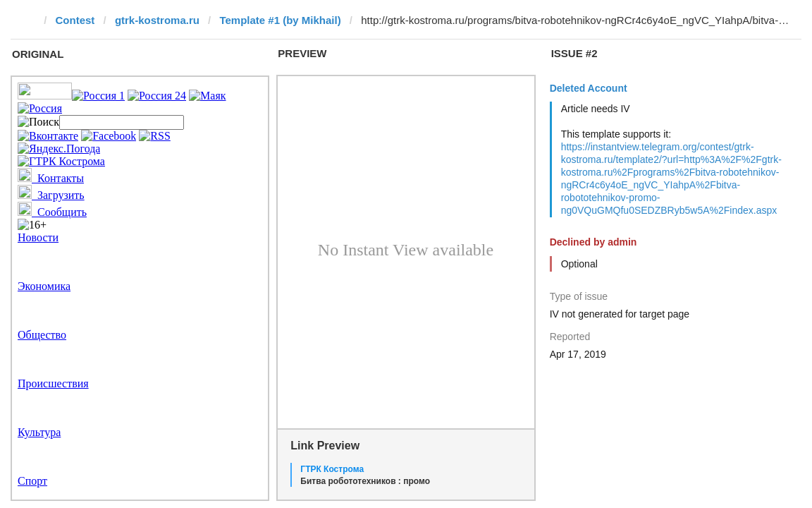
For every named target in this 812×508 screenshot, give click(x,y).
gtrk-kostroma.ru (157, 20)
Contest (75, 20)
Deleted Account (589, 88)
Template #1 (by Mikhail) (280, 20)
